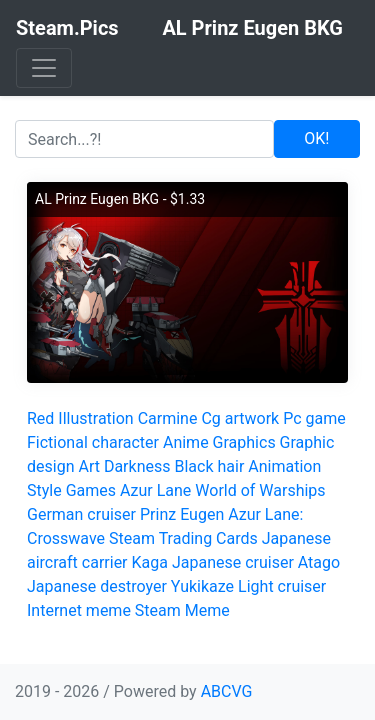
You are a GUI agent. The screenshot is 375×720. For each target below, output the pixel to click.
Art (88, 466)
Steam (158, 610)
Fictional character (93, 442)
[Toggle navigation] (44, 68)
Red (40, 418)
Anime (186, 442)
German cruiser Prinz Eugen (125, 514)
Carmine (168, 418)
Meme (207, 610)
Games (91, 490)
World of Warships (260, 490)
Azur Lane (155, 490)
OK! (316, 138)
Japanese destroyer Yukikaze (130, 586)
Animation (284, 466)
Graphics (244, 442)
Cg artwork (240, 418)
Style (44, 490)
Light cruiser (282, 586)
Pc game (314, 418)
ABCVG (227, 691)
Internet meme (79, 610)
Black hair (209, 466)
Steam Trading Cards (183, 538)
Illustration (95, 418)
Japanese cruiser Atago (256, 562)
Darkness (137, 466)
